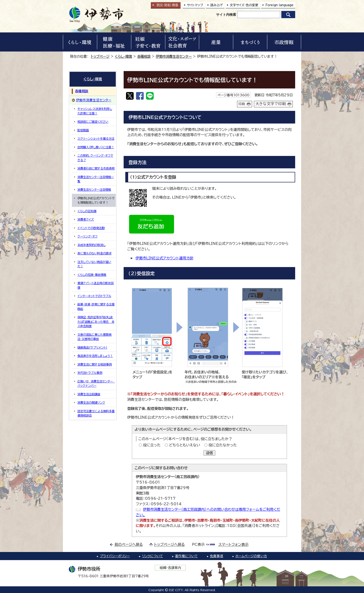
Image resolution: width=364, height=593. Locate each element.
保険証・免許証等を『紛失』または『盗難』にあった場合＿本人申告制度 (96, 322)
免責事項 (217, 556)
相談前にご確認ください (93, 122)
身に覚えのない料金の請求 (94, 253)
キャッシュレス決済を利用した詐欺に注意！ (95, 111)
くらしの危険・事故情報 (92, 275)
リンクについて (152, 556)
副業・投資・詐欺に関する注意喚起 (96, 306)
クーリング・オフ (87, 236)
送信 (209, 453)
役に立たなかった (223, 445)
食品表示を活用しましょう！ (95, 356)
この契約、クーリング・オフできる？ (95, 158)
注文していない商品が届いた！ (94, 264)
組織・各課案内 (170, 568)
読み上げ (217, 5)
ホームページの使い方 (251, 556)
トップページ (100, 56)
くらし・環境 (123, 56)
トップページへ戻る (169, 544)
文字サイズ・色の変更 (244, 5)
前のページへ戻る (129, 544)
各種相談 (144, 56)
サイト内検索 (226, 15)
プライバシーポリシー (115, 556)
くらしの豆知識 (87, 211)
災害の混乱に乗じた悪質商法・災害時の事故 (94, 337)
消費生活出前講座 (89, 394)
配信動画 (83, 130)
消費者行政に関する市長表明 (96, 168)
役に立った (152, 445)
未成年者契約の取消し (91, 245)
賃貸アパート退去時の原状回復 (96, 285)
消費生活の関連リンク (91, 402)
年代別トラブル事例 (90, 373)
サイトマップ (195, 5)
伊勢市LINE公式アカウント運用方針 (164, 258)
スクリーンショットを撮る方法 (96, 139)
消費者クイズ (86, 219)
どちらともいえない (185, 445)
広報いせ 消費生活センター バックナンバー (96, 383)
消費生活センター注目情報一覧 (96, 179)
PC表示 (198, 544)
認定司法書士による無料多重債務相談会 (96, 413)
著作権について (186, 556)
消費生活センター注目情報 (94, 190)
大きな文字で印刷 (271, 104)
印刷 (242, 104)
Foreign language (279, 5)
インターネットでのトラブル (94, 296)
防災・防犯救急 (167, 5)
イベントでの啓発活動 (91, 228)
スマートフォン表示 (233, 544)
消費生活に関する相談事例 (95, 364)
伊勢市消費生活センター (174, 56)
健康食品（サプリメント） (92, 347)
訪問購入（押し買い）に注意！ (96, 147)
